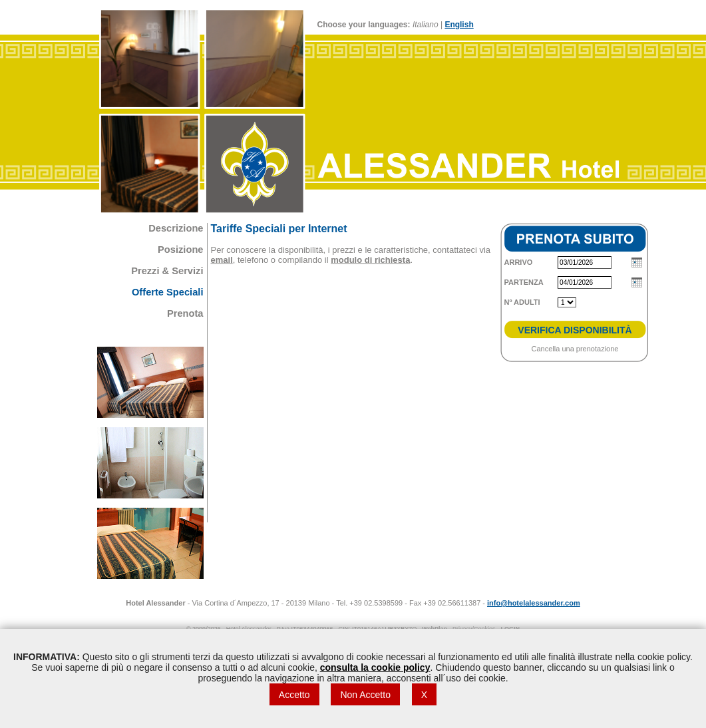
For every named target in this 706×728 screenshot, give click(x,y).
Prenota (185, 313)
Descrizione (176, 228)
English (459, 25)
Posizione (180, 250)
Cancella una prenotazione (575, 349)
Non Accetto (365, 695)
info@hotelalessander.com (534, 603)
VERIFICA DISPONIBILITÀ (575, 330)
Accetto (294, 695)
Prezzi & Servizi (167, 271)
